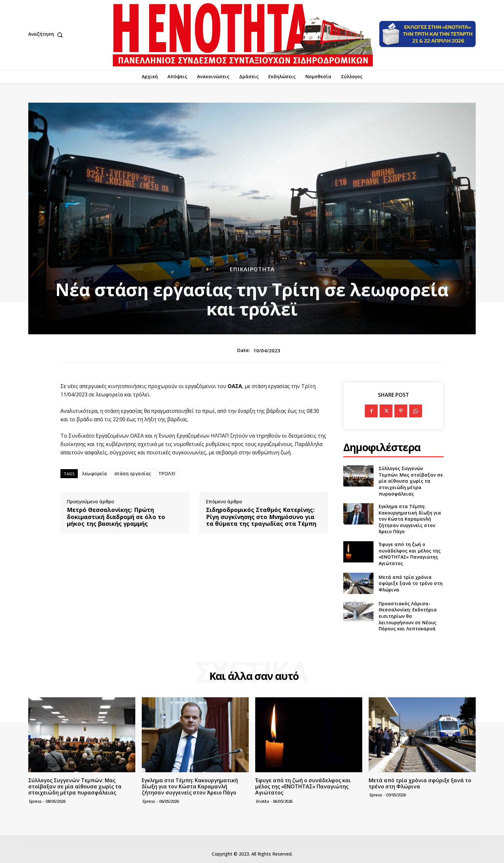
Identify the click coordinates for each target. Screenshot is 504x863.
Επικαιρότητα (252, 269)
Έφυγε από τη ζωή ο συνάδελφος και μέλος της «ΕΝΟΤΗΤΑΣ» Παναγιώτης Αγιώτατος (410, 554)
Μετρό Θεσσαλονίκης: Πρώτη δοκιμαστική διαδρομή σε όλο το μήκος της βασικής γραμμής (116, 517)
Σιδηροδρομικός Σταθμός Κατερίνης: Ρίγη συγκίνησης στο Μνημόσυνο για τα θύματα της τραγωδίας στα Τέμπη (261, 517)
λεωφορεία (95, 473)
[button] (47, 35)
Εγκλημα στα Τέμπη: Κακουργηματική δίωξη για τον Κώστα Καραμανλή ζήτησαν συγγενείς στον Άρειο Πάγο (410, 519)
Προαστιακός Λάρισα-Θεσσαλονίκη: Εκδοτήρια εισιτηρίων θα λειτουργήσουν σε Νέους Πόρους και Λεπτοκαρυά (408, 616)
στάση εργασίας (133, 473)
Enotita (263, 801)
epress (36, 801)
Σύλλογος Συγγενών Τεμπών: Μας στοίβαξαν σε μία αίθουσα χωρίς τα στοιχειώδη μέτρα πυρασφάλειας (411, 481)
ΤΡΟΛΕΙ (167, 473)
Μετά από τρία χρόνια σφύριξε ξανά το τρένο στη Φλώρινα (411, 583)
